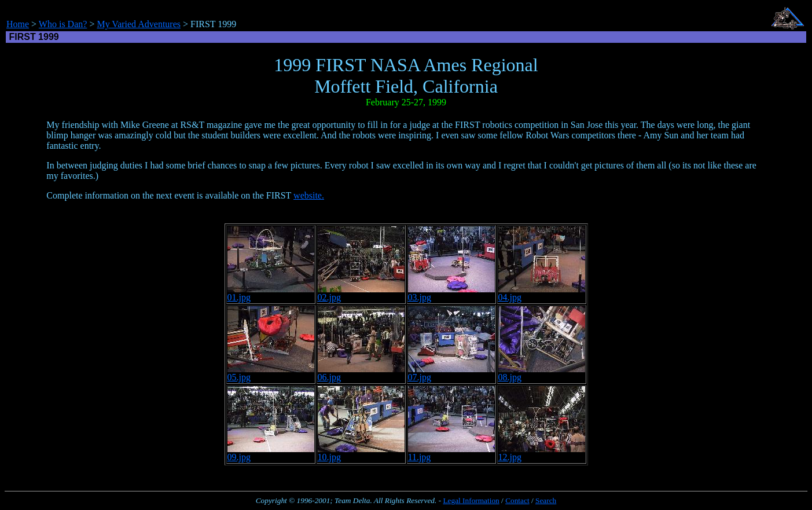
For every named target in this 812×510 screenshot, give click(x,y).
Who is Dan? (63, 24)
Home (18, 24)
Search (546, 500)
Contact (517, 500)
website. (309, 195)
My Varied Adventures (139, 24)
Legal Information (471, 500)
